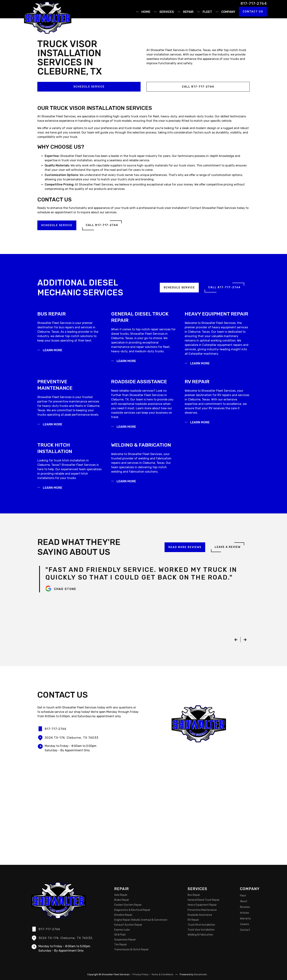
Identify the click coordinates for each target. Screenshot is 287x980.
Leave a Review (228, 547)
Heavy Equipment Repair (202, 905)
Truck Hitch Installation (201, 925)
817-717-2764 (254, 3)
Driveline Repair (123, 915)
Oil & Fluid (120, 935)
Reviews (245, 907)
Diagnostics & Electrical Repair (132, 910)
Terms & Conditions (162, 974)
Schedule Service (89, 87)
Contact (245, 930)
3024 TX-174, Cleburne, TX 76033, (66, 938)
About (244, 902)
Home (146, 12)
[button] (166, 12)
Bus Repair (194, 895)
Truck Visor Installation (201, 930)
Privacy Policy (141, 974)
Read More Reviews (185, 547)
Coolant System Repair (128, 905)
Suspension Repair (125, 940)
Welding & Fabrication (200, 935)
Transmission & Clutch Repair (131, 950)
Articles (245, 913)
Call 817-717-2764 (198, 87)
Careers (245, 924)
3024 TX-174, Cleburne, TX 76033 (71, 738)
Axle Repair (121, 895)
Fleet (207, 12)
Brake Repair (122, 900)
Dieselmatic (200, 974)
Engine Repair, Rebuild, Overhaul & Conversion (141, 920)
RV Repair (193, 920)
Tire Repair (121, 945)
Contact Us (253, 12)
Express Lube (122, 930)
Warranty (245, 919)
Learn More (53, 350)
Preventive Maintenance (202, 910)
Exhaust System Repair (128, 925)
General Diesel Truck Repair (204, 900)
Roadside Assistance (200, 915)
